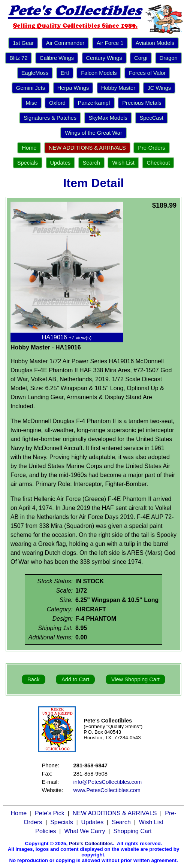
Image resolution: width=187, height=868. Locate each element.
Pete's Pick (50, 813)
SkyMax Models (108, 118)
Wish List (123, 163)
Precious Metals (142, 103)
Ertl (65, 73)
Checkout (158, 163)
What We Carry (85, 831)
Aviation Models (155, 43)
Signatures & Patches (50, 118)
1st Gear (23, 43)
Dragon (169, 58)
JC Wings (159, 88)
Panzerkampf (94, 103)
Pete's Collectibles (91, 843)
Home (29, 148)
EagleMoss (35, 73)
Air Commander (65, 43)
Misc (31, 103)
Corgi (141, 58)
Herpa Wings (73, 88)
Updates (61, 163)
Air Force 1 (110, 43)
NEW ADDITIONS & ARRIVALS (87, 148)
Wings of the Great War (93, 133)
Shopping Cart (132, 831)
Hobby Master (118, 88)
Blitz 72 (18, 58)
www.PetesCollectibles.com (107, 790)
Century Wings (104, 58)
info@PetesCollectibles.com (108, 782)
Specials (28, 163)
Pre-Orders (151, 148)
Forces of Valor (147, 73)
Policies (46, 831)
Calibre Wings (57, 58)
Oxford (57, 103)
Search (91, 163)
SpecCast (151, 118)
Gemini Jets (31, 88)
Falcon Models (99, 73)
